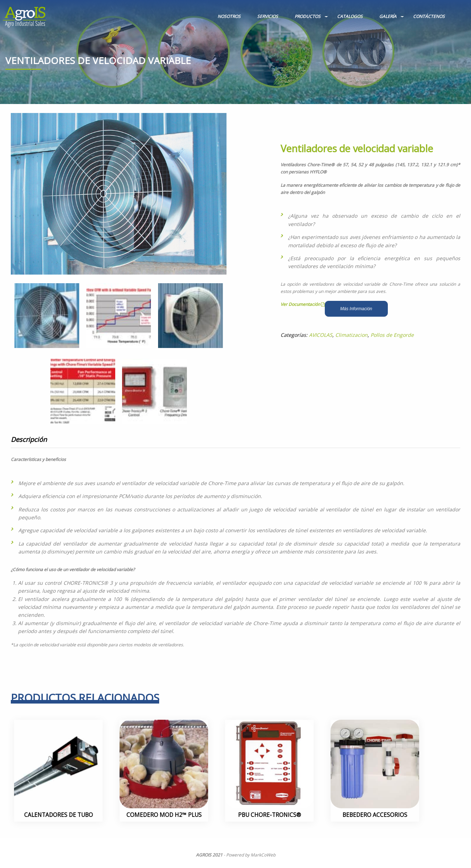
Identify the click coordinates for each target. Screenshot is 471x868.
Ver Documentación (303, 304)
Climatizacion (351, 335)
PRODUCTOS (308, 16)
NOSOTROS (229, 16)
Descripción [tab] (29, 439)
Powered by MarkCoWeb (251, 855)
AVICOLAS (321, 335)
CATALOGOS (350, 16)
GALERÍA (388, 16)
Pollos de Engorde (392, 335)
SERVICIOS (268, 16)
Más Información (356, 309)
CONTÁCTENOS (429, 16)
